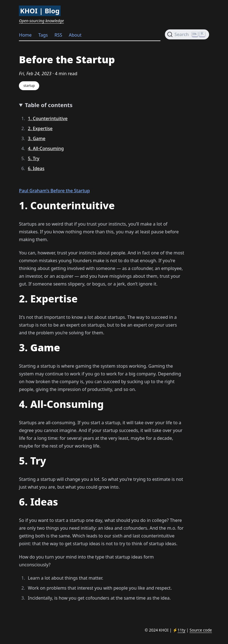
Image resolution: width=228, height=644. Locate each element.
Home (25, 35)
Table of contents (49, 105)
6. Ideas (36, 168)
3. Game (37, 138)
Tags (43, 35)
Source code (201, 630)
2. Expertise (40, 128)
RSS (58, 35)
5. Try (34, 158)
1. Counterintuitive (48, 118)
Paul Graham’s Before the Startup (54, 191)
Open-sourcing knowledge (41, 21)
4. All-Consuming (46, 148)
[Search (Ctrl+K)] (187, 34)
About (75, 35)
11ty (182, 630)
